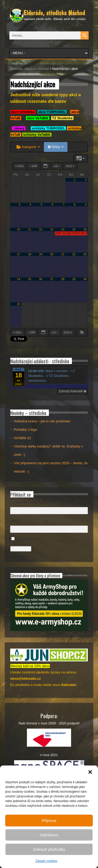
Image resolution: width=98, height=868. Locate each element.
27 (52, 279)
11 (30, 229)
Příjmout (49, 821)
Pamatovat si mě (29, 539)
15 (74, 229)
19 (41, 254)
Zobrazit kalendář (72, 391)
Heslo (15, 521)
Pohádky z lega (25, 430)
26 (41, 279)
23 (85, 254)
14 (63, 229)
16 (85, 229)
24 (19, 279)
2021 (20, 166)
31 (19, 304)
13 (52, 229)
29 (74, 279)
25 (30, 279)
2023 (70, 166)
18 (30, 254)
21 (63, 254)
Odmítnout (49, 835)
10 (19, 229)
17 (19, 254)
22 (74, 254)
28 (63, 279)
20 (52, 254)
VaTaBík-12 (22, 438)
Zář (34, 166)
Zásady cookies (46, 861)
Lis (57, 166)
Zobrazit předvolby (49, 849)
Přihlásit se (21, 549)
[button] (90, 772)
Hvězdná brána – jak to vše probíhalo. (42, 421)
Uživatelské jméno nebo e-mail (33, 502)
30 (85, 279)
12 (41, 229)
